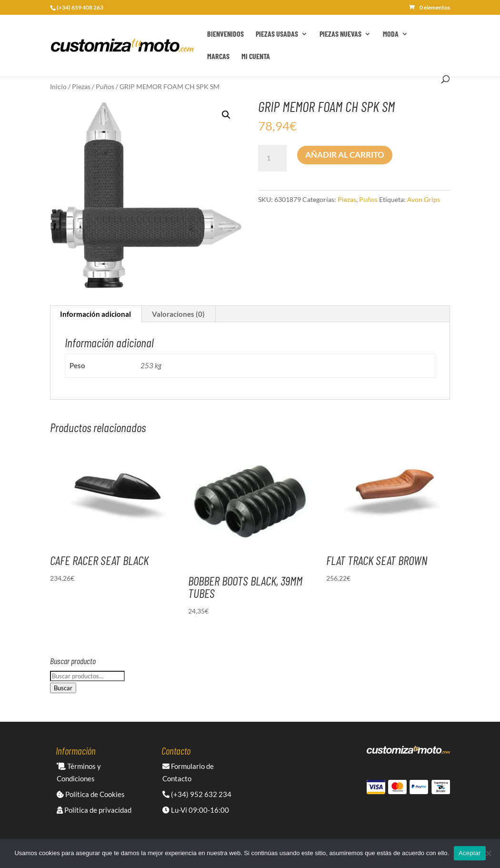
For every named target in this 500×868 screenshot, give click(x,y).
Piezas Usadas (277, 34)
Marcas (218, 57)
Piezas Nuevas (340, 34)
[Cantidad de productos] (272, 158)
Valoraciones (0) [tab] (178, 314)
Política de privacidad (94, 810)
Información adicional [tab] (95, 314)
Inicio (58, 86)
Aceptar (470, 853)
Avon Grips (424, 199)
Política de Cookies (91, 794)
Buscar (63, 688)
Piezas (81, 86)
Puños (105, 86)
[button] (226, 115)
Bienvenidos (225, 34)
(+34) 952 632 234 (197, 794)
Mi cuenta (256, 57)
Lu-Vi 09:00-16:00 (196, 810)
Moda (391, 34)
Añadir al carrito (345, 155)
